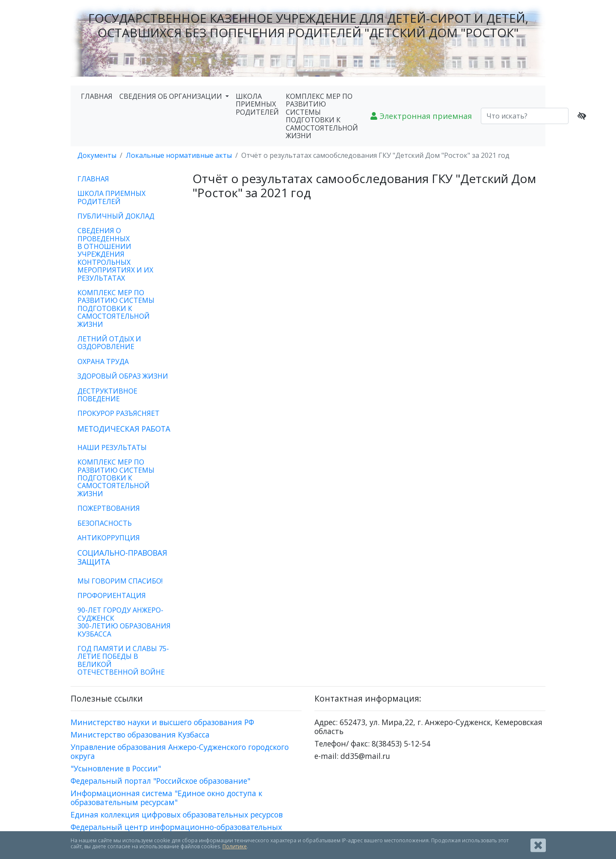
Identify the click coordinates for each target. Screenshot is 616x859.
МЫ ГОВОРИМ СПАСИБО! (120, 581)
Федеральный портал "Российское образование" (160, 781)
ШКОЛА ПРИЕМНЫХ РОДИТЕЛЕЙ (257, 104)
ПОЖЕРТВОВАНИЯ (109, 508)
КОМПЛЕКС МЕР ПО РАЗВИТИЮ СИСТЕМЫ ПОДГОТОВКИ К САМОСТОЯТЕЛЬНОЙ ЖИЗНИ (322, 116)
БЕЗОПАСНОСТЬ (105, 523)
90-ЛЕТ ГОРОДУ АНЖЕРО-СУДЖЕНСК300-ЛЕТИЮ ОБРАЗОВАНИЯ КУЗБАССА (124, 622)
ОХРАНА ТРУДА (103, 361)
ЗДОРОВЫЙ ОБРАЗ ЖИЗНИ (123, 376)
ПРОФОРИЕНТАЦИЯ (112, 595)
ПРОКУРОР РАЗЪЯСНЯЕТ (118, 413)
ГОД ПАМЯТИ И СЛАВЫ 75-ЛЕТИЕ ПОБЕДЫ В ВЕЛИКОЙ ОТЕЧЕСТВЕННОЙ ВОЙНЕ (123, 660)
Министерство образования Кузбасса (140, 735)
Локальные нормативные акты (179, 155)
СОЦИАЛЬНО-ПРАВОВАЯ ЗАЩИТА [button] (122, 557)
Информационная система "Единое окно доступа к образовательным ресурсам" (166, 798)
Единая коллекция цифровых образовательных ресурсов (177, 815)
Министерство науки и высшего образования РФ (162, 722)
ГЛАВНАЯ (97, 96)
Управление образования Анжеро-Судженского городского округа (180, 751)
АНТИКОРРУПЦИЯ (109, 538)
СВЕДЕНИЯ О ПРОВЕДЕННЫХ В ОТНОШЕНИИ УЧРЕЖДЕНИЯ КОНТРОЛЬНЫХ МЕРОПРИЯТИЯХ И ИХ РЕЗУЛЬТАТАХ (115, 254)
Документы (97, 155)
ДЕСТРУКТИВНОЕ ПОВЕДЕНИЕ (107, 395)
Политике (235, 846)
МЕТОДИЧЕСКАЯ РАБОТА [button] (124, 429)
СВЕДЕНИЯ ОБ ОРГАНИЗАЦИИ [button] (172, 96)
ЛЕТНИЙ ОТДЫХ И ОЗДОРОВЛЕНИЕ (109, 343)
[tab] (125, 429)
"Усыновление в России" (116, 768)
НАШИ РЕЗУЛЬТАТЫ (112, 447)
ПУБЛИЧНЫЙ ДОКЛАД (116, 216)
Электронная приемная (421, 116)
